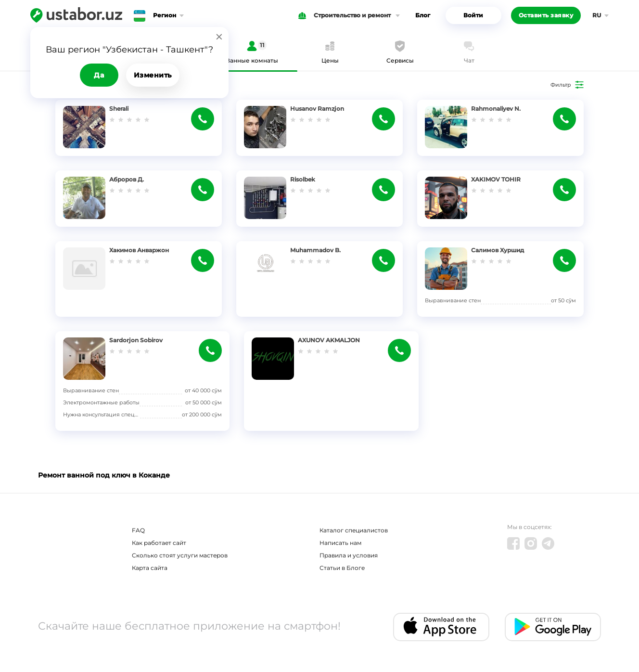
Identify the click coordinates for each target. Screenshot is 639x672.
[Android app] (553, 627)
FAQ (138, 530)
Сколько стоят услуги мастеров (180, 555)
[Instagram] (531, 543)
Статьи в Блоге (342, 568)
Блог (423, 15)
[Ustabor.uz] (76, 15)
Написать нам (340, 543)
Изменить (153, 75)
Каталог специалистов (354, 530)
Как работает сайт (159, 543)
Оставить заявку (546, 15)
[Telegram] (548, 543)
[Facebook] (513, 543)
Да (99, 75)
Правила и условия (349, 555)
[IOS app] (441, 627)
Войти (473, 15)
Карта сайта (150, 568)
